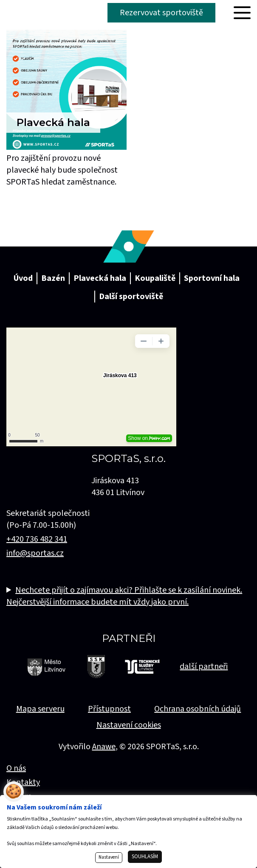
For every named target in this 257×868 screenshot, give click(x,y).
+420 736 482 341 (37, 539)
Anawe (104, 747)
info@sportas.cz (35, 553)
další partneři (204, 666)
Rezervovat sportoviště (161, 13)
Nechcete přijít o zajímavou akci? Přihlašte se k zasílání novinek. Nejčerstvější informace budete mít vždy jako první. (124, 596)
